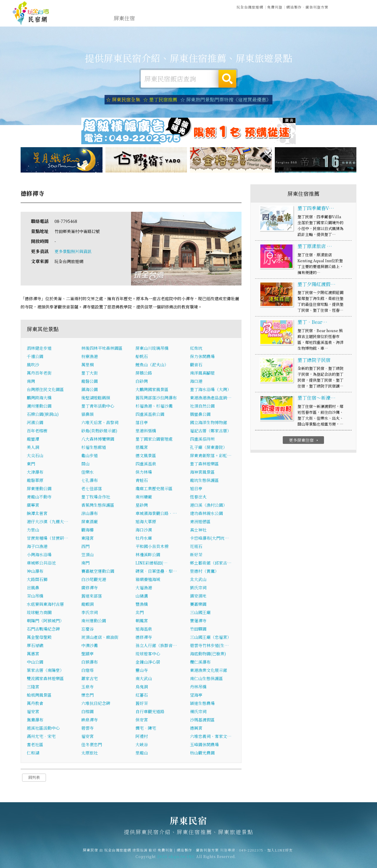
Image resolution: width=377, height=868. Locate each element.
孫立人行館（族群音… (156, 646)
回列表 (34, 778)
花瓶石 (196, 547)
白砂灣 (142, 382)
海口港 (196, 382)
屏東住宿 (124, 18)
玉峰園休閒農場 (204, 745)
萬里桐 (87, 365)
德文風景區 (146, 456)
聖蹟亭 (87, 654)
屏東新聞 (260, 21)
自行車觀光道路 (150, 712)
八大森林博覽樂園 (98, 439)
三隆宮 (33, 687)
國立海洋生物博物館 (209, 423)
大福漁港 (144, 588)
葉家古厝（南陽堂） (45, 671)
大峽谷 (142, 745)
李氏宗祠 (90, 613)
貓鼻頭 (87, 415)
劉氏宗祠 (198, 588)
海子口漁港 (37, 547)
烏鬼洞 (142, 687)
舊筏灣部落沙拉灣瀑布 (156, 398)
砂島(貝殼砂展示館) (99, 431)
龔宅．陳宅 (146, 728)
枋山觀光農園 (202, 753)
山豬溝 (142, 596)
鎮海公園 (90, 390)
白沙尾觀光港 (94, 580)
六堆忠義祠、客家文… (211, 737)
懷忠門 (87, 695)
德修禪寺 (144, 638)
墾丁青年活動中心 (98, 406)
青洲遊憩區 (200, 522)
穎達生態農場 (202, 704)
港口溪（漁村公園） (209, 506)
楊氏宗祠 (198, 712)
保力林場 (144, 472)
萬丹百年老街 (39, 373)
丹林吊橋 (198, 687)
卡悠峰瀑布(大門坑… (209, 539)
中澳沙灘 (90, 646)
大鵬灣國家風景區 (152, 390)
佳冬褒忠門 (92, 745)
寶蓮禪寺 (198, 621)
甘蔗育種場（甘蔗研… (48, 539)
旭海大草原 (146, 522)
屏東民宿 (31, 13)
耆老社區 (35, 745)
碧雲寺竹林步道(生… (209, 646)
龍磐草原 (35, 481)
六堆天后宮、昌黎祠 (100, 423)
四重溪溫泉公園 (150, 415)
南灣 (31, 382)
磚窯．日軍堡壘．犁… (156, 572)
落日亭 (142, 423)
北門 (140, 613)
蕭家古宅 (90, 679)
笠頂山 (87, 555)
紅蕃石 (142, 695)
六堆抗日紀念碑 (96, 704)
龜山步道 (90, 456)
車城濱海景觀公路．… (156, 514)
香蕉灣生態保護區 (98, 506)
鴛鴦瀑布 (35, 720)
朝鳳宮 (142, 621)
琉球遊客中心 (148, 654)
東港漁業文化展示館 (209, 671)
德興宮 (196, 728)
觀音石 (196, 365)
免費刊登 (275, 7)
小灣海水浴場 (39, 555)
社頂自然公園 (202, 406)
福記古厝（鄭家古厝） (211, 431)
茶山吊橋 (35, 596)
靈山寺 (142, 671)
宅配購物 (314, 23)
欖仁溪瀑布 (200, 662)
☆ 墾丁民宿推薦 (160, 100)
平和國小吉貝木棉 (152, 547)
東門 (31, 464)
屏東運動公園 (39, 489)
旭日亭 (196, 489)
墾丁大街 (90, 373)
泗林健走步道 (39, 349)
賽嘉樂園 (198, 605)
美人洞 (33, 448)
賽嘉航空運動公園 (98, 572)
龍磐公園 (90, 382)
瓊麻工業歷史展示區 (154, 489)
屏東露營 (151, 18)
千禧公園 (35, 357)
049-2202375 (251, 853)
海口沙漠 (144, 530)
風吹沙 (33, 365)
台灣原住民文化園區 (45, 390)
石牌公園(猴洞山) (43, 415)
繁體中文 (348, 6)
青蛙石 (142, 481)
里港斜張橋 (146, 431)
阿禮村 (142, 737)
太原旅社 (90, 753)
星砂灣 (142, 506)
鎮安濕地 (198, 596)
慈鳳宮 (142, 448)
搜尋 (227, 79)
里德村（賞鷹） (204, 572)
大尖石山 (35, 456)
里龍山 (142, 753)
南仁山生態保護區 (206, 679)
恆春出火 (198, 497)
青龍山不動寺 (39, 497)
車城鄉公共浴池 (41, 563)
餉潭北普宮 (37, 514)
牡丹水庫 (144, 539)
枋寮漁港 (90, 357)
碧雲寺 (87, 728)
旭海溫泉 (144, 629)
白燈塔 (87, 671)
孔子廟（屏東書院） (209, 448)
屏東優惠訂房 (346, 19)
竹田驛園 (198, 629)
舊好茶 (142, 704)
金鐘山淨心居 (148, 662)
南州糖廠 (144, 497)
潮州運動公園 (39, 406)
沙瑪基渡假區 (202, 720)
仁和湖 (33, 753)
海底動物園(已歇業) (208, 654)
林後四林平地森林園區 (102, 349)
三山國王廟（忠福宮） (211, 638)
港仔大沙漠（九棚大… (48, 522)
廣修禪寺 (90, 588)
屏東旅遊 (178, 19)
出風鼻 (33, 588)
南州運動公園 (94, 621)
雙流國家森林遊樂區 (45, 679)
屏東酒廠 (90, 522)
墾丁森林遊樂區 (204, 464)
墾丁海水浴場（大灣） (211, 390)
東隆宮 (87, 539)
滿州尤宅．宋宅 (41, 737)
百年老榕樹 (37, 431)
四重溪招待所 (202, 439)
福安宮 (33, 712)
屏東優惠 (233, 20)
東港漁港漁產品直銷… (211, 398)
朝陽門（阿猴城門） (45, 621)
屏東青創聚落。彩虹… (211, 456)
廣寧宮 (33, 506)
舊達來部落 (92, 596)
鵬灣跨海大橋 (39, 398)
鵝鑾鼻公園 (200, 415)
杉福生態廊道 (94, 448)
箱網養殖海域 (148, 580)
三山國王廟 (200, 613)
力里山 (33, 530)
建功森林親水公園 (206, 514)
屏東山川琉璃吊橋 (154, 349)
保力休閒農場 (202, 357)
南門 (85, 563)
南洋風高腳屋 (202, 373)
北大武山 (198, 580)
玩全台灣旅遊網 (250, 7)
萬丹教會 (35, 704)
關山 (85, 464)
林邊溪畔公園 (148, 555)
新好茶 (196, 555)
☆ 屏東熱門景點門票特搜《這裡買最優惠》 (226, 100)
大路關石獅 (37, 580)
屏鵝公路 (144, 373)
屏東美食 (206, 19)
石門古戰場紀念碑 (43, 629)
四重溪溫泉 (146, 464)
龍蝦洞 (87, 605)
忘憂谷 (87, 629)
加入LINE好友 (280, 853)
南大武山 (144, 679)
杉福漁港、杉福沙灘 (154, 406)
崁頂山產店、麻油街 (100, 638)
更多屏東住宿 (304, 440)
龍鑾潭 (33, 439)
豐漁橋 (142, 605)
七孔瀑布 (90, 481)
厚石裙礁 (35, 646)
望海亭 (196, 695)
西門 (85, 547)
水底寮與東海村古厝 (45, 605)
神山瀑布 (35, 572)
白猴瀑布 (90, 662)
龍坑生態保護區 (204, 481)
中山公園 (35, 662)
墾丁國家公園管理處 (154, 439)
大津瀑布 (35, 472)
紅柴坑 (196, 349)
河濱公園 (35, 423)
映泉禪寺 (90, 720)
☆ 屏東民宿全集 (123, 100)
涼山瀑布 (90, 514)
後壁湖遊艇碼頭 (96, 398)
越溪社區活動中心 (43, 728)
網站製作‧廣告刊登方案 (307, 7)
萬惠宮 (33, 654)
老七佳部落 (92, 489)
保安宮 (142, 720)
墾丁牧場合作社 (96, 497)
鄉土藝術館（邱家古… (211, 563)
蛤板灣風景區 (39, 695)
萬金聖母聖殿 (39, 638)
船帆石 (142, 357)
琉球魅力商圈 (39, 613)
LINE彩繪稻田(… (152, 563)
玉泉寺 (87, 687)
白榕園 (87, 712)
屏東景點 (287, 22)
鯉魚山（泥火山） (152, 365)
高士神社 (198, 530)
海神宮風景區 (202, 472)
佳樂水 (87, 472)
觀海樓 (87, 530)
